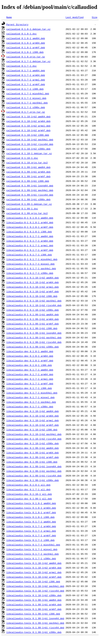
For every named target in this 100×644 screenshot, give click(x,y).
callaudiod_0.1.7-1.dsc (22, 66)
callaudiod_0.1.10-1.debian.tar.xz (29, 153)
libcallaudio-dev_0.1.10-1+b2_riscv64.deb (34, 439)
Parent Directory (17, 24)
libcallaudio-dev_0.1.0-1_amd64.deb (30, 351)
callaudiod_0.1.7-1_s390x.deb (26, 107)
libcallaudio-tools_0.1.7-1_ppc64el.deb (33, 554)
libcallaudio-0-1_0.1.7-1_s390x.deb (30, 273)
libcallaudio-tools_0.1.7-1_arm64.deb (31, 526)
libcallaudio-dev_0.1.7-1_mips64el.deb (32, 393)
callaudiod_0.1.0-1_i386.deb (25, 52)
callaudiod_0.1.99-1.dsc (22, 209)
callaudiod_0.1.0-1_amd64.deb (26, 38)
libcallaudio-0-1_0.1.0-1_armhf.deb (30, 227)
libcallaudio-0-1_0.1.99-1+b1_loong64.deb (34, 333)
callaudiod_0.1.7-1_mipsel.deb (26, 98)
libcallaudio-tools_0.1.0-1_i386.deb (30, 517)
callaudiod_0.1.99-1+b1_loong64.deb (30, 186)
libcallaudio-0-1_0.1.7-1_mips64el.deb (32, 259)
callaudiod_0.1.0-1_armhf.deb (26, 47)
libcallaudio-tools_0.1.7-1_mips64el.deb (33, 545)
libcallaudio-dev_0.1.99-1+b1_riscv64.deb (34, 476)
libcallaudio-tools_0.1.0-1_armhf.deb (31, 512)
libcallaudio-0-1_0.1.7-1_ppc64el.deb (31, 268)
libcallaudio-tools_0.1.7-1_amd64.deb (31, 522)
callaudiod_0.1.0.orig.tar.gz (26, 57)
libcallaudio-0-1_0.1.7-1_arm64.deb (30, 241)
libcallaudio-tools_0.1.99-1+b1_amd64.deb (34, 600)
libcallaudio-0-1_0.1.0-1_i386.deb (29, 232)
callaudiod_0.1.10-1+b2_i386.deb (28, 135)
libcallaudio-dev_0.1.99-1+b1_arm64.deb (33, 453)
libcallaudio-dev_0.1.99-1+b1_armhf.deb (33, 457)
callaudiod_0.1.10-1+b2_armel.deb (28, 126)
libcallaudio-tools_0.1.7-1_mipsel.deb (32, 549)
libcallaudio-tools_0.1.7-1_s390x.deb (31, 558)
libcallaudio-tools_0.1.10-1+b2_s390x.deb (34, 595)
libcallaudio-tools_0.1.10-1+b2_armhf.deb (34, 577)
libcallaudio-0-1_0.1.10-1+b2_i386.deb (32, 296)
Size (94, 17)
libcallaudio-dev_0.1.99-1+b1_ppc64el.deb (34, 471)
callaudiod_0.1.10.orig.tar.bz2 (27, 163)
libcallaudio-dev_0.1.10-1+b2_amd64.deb (33, 411)
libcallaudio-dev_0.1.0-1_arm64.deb (30, 356)
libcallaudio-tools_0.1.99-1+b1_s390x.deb (34, 632)
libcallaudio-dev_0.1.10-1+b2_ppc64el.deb (34, 434)
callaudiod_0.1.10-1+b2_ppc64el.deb (30, 140)
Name (9, 17)
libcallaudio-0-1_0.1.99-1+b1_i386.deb (32, 328)
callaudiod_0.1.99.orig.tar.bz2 (27, 213)
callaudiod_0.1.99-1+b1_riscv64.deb (30, 195)
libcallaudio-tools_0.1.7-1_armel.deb (31, 531)
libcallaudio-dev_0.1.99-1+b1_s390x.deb (33, 480)
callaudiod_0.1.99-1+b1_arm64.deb (28, 172)
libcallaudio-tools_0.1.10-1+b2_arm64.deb (34, 568)
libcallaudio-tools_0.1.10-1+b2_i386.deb (33, 581)
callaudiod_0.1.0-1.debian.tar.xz (28, 29)
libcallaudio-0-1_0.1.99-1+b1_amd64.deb (33, 314)
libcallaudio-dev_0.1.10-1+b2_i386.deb (32, 430)
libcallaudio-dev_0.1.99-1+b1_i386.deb (32, 462)
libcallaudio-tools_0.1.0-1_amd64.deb (31, 503)
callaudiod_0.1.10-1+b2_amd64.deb (28, 117)
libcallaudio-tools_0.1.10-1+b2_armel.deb (34, 572)
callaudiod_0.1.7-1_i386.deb (25, 89)
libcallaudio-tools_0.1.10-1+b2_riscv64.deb (35, 591)
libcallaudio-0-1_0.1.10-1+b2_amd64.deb (33, 278)
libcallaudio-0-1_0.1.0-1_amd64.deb (30, 218)
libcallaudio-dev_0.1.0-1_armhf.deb (30, 361)
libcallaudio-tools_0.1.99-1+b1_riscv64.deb (35, 628)
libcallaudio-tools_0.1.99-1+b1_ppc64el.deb (35, 623)
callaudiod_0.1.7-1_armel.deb (26, 80)
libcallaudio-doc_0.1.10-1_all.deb (29, 494)
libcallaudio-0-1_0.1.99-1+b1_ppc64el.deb (34, 337)
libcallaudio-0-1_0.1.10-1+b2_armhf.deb (33, 291)
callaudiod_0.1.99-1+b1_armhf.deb (28, 176)
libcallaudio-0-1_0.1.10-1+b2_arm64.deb (33, 282)
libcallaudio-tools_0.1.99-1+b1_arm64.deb (34, 605)
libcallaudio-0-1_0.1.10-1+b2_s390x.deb (33, 310)
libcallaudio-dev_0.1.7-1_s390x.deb (30, 407)
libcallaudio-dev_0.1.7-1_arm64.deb (30, 374)
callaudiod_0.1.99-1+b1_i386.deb (28, 181)
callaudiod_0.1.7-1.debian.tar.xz (28, 61)
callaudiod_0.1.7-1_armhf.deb (26, 84)
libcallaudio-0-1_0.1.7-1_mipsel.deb (30, 264)
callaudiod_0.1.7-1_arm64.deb (26, 75)
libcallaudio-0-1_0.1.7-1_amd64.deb (30, 236)
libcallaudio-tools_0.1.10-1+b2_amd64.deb (34, 563)
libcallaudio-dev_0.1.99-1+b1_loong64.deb (34, 466)
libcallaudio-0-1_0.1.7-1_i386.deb (29, 255)
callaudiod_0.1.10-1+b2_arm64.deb (28, 121)
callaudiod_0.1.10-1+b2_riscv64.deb (30, 144)
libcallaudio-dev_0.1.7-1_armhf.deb (30, 384)
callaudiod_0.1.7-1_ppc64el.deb (27, 103)
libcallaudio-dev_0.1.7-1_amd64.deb (30, 370)
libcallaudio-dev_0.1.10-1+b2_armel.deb (33, 420)
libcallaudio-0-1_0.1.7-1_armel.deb (30, 245)
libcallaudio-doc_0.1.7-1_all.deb (28, 489)
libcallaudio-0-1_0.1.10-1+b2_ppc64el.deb (34, 301)
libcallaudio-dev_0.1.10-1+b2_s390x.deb (33, 443)
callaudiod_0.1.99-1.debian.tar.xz (29, 204)
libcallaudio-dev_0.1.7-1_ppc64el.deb (31, 402)
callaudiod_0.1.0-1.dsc (22, 34)
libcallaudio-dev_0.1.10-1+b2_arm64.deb (33, 416)
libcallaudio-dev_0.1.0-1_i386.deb (29, 365)
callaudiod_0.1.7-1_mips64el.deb (28, 93)
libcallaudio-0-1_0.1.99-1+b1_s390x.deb (33, 347)
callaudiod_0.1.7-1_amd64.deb (26, 70)
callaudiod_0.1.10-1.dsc (22, 158)
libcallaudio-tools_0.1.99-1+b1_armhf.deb (34, 609)
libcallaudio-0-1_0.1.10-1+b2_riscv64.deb (34, 305)
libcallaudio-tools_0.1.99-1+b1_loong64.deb (35, 618)
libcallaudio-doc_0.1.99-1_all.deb (29, 499)
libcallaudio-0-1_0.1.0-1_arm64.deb (30, 222)
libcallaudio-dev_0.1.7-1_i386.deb (29, 388)
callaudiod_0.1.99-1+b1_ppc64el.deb (30, 190)
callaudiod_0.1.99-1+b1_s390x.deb (28, 199)
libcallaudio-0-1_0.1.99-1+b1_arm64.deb (33, 319)
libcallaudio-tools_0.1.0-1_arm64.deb (31, 508)
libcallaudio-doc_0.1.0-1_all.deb (28, 485)
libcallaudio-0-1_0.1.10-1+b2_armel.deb (33, 287)
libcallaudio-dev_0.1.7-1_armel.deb (30, 379)
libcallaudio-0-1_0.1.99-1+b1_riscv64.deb (34, 342)
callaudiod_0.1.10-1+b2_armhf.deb (28, 130)
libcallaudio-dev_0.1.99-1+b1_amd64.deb (33, 448)
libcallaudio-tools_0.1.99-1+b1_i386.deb (33, 614)
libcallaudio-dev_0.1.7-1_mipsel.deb (30, 397)
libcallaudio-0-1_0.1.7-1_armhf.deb (30, 250)
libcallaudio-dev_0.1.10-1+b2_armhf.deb (33, 425)
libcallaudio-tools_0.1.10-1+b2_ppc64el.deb (35, 586)
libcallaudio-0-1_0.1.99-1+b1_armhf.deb (33, 324)
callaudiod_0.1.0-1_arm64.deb (26, 43)
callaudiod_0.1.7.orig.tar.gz (26, 112)
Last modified (74, 17)
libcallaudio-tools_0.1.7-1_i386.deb (30, 540)
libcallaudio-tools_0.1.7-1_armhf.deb (31, 535)
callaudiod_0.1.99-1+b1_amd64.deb (28, 167)
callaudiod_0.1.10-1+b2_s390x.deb (28, 149)
